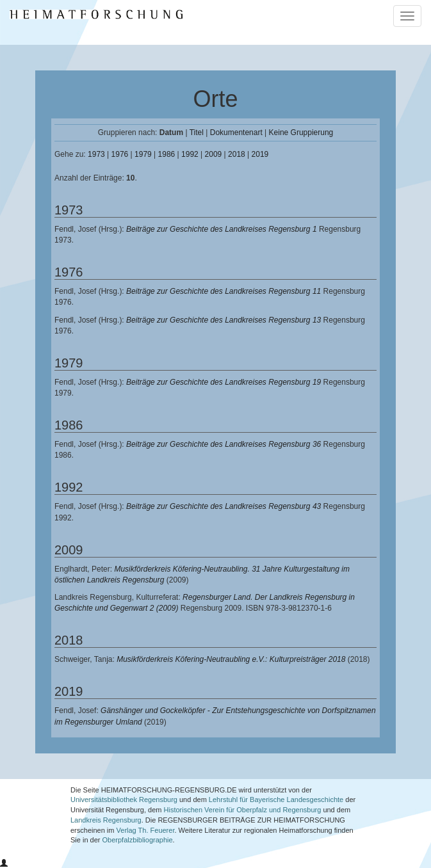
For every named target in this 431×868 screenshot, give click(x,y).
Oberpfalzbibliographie (138, 840)
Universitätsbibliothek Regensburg (124, 800)
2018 (237, 154)
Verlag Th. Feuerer (146, 830)
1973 (96, 154)
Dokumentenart (236, 133)
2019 (260, 154)
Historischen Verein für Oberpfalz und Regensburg (243, 810)
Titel (197, 133)
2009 (214, 154)
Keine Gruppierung (301, 133)
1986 (167, 154)
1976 (120, 154)
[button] (4, 864)
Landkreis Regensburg (106, 820)
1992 (190, 154)
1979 (143, 154)
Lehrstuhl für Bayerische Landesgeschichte (276, 800)
